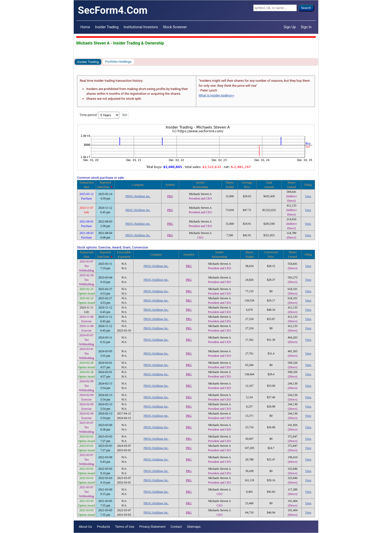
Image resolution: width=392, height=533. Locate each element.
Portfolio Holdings (118, 62)
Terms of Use (125, 527)
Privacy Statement (152, 527)
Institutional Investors (141, 27)
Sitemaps (194, 527)
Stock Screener (175, 27)
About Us (85, 527)
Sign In (306, 27)
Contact (176, 527)
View (308, 196)
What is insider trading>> (216, 95)
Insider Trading (107, 27)
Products (103, 527)
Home (85, 27)
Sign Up (290, 27)
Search (306, 8)
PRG (170, 196)
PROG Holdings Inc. (138, 196)
